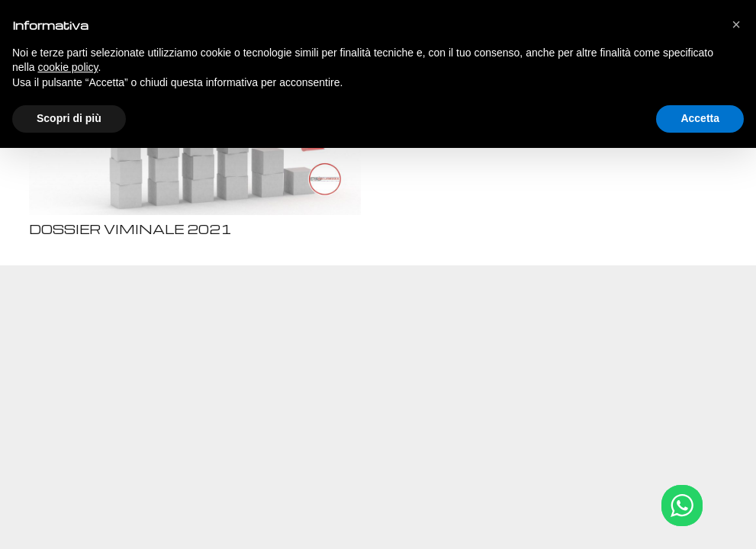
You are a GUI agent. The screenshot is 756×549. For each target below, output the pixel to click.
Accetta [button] (700, 118)
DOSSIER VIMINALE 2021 (130, 229)
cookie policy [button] (68, 67)
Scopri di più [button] (69, 118)
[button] (736, 24)
